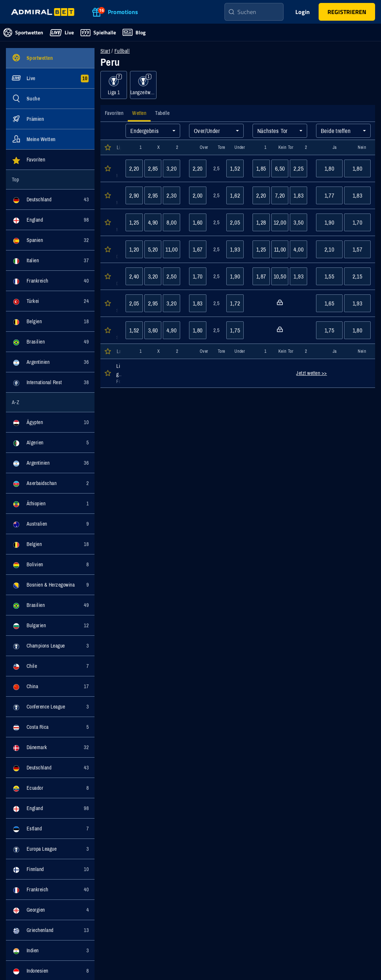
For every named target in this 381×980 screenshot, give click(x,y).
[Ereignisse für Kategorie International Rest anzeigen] (50, 382)
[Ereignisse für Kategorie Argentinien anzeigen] (50, 362)
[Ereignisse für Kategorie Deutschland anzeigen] (50, 199)
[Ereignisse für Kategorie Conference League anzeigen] (50, 707)
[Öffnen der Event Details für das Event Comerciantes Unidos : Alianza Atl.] (117, 168)
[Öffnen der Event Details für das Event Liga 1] (117, 373)
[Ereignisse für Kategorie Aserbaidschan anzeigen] (50, 483)
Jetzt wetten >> (311, 373)
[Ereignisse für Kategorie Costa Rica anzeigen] (50, 727)
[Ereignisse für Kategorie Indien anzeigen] (50, 950)
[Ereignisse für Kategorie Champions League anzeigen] (50, 646)
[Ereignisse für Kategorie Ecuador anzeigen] (50, 788)
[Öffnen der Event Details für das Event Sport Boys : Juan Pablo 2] (117, 330)
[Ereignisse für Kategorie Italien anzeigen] (50, 260)
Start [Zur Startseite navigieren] (105, 51)
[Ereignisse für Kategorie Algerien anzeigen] (50, 443)
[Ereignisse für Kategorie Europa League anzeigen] (50, 849)
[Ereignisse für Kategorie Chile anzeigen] (50, 666)
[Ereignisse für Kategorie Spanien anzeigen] (50, 240)
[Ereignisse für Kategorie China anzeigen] (50, 686)
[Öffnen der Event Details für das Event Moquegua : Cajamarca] (117, 303)
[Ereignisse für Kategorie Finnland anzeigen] (50, 869)
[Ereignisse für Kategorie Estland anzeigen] (50, 829)
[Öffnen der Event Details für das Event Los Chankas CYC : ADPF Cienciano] (117, 276)
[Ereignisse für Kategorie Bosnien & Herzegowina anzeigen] (50, 585)
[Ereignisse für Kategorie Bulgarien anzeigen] (50, 625)
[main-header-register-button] (347, 12)
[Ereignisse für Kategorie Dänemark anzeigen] (50, 747)
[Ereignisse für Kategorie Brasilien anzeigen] (50, 342)
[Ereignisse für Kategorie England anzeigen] (50, 220)
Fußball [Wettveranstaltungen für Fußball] (122, 51)
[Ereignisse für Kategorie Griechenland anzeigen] (50, 930)
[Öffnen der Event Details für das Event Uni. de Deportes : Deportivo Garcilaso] (117, 249)
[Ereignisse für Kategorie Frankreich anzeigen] (50, 281)
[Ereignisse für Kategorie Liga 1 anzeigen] (114, 85)
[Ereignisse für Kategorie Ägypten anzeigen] (50, 422)
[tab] (114, 113)
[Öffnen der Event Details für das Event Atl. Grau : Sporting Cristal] (117, 195)
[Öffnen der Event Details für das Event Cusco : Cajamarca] (117, 222)
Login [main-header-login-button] (303, 12)
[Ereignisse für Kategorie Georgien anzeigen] (50, 910)
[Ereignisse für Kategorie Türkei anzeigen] (50, 301)
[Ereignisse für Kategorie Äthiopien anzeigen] (50, 503)
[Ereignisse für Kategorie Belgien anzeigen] (50, 321)
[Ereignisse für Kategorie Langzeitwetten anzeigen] (143, 85)
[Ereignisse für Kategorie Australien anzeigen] (50, 524)
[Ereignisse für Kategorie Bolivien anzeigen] (50, 564)
